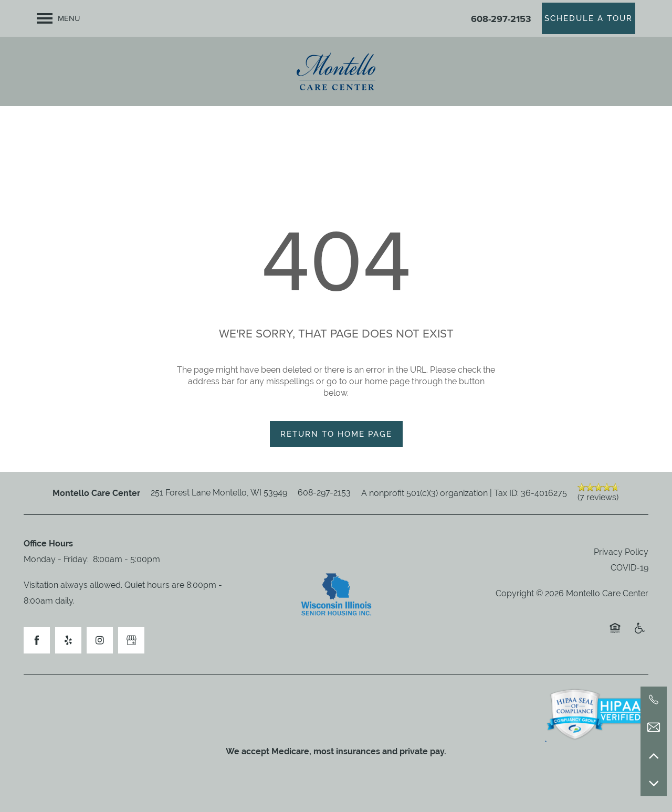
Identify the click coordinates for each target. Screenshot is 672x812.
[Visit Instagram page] (100, 640)
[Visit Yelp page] (68, 640)
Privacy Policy (621, 552)
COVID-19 (629, 568)
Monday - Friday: (56, 559)
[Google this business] (131, 640)
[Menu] (59, 18)
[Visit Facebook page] (37, 640)
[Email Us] (654, 727)
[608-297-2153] (654, 700)
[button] (589, 18)
